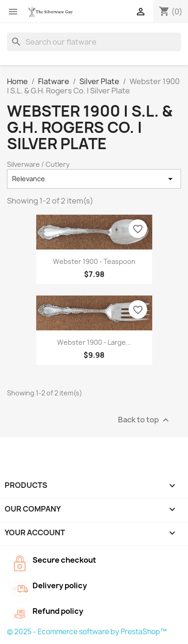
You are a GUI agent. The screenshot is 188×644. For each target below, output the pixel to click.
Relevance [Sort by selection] (94, 179)
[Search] (94, 42)
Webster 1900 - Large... (94, 342)
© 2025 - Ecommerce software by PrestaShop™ (87, 632)
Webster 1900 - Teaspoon (94, 261)
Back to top (145, 420)
